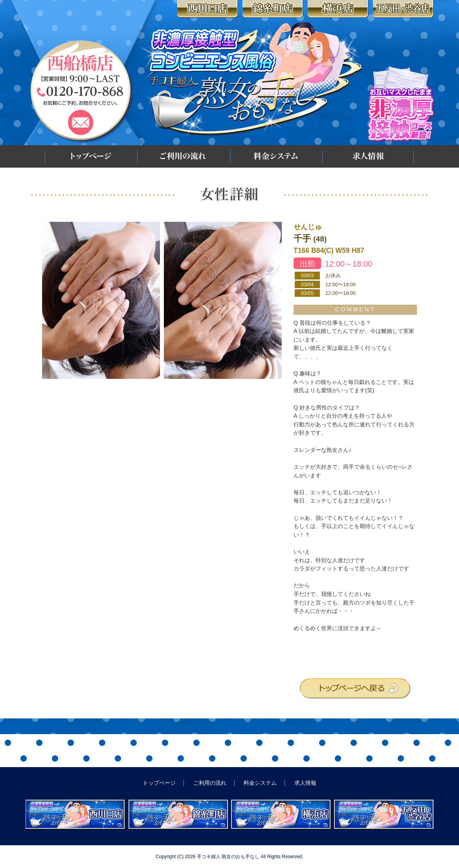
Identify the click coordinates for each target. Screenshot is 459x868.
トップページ (90, 156)
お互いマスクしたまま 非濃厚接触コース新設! (401, 104)
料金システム (275, 156)
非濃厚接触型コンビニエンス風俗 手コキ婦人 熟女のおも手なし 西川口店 (75, 814)
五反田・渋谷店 (404, 9)
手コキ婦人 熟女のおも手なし (228, 857)
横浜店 (339, 9)
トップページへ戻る (355, 689)
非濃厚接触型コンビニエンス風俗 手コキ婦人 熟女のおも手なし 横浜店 (281, 814)
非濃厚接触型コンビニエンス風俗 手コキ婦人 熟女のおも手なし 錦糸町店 (178, 814)
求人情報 (368, 156)
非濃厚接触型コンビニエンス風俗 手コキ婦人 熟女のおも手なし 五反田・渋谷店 (384, 814)
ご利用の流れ (183, 156)
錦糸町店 (274, 9)
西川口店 (208, 9)
